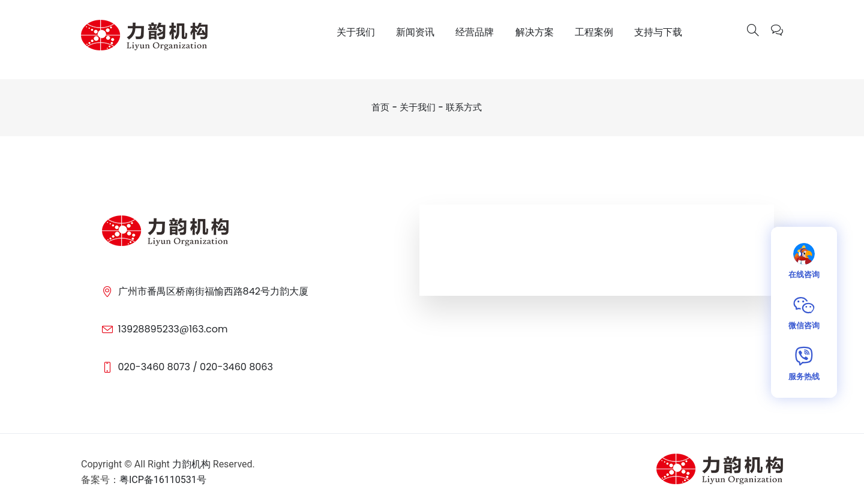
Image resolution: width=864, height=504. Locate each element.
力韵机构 (191, 464)
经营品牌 (475, 32)
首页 (380, 107)
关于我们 (356, 32)
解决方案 (535, 32)
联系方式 (464, 107)
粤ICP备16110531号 (163, 480)
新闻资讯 (415, 32)
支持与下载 (658, 32)
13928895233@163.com (173, 329)
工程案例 (594, 32)
